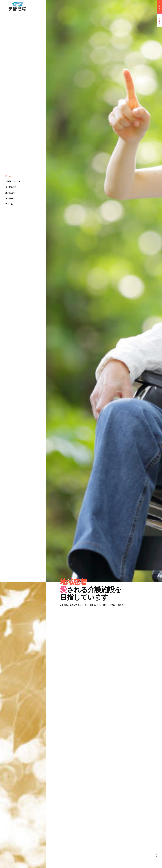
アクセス (9, 204)
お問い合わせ (160, 20)
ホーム (8, 176)
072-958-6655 (160, 7)
